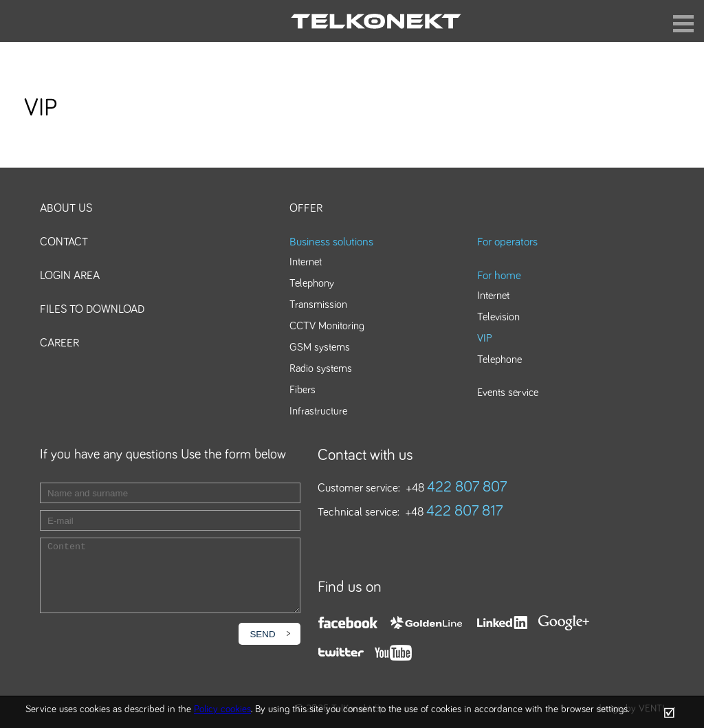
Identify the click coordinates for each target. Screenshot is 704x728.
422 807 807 (467, 487)
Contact (64, 242)
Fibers (302, 390)
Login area (70, 276)
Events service (508, 393)
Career (59, 343)
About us (66, 209)
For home (499, 276)
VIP (485, 338)
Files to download (92, 310)
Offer (306, 209)
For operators (507, 242)
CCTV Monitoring (327, 326)
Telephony (312, 283)
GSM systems (320, 347)
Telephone (499, 360)
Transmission (318, 305)
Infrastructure (318, 411)
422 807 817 (465, 511)
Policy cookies (222, 709)
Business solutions (331, 242)
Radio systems (321, 368)
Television (498, 317)
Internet (306, 262)
